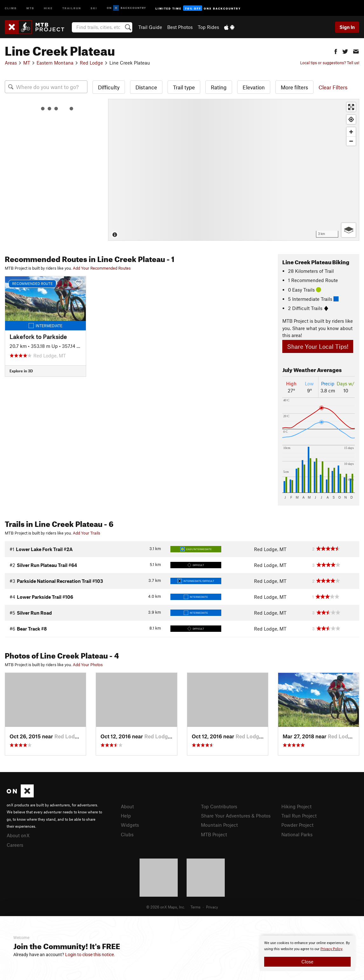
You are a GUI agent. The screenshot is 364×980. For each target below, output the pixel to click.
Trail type (184, 87)
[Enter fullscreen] (351, 107)
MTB (30, 8)
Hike (48, 8)
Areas (11, 63)
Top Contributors (219, 806)
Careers (15, 845)
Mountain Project (219, 825)
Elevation (254, 87)
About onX (18, 835)
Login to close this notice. (90, 955)
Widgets (130, 825)
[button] (336, 51)
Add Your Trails (86, 533)
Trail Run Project (299, 816)
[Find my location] (351, 119)
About (127, 806)
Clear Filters (333, 87)
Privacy (212, 907)
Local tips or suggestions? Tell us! (330, 63)
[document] (307, 953)
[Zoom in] (351, 132)
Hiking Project (296, 806)
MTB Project (214, 834)
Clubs (127, 834)
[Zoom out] (351, 141)
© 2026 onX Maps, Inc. (166, 907)
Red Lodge (91, 63)
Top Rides (208, 27)
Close (307, 962)
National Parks (297, 834)
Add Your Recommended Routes (102, 268)
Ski (94, 8)
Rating (219, 87)
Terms (196, 907)
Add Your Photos (88, 665)
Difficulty (109, 87)
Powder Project (297, 825)
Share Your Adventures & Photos (236, 816)
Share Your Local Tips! (318, 346)
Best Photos (180, 27)
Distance (146, 87)
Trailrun (72, 8)
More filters (294, 87)
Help (126, 816)
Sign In (347, 27)
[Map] (234, 170)
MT (27, 63)
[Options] (349, 230)
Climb (11, 8)
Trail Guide (150, 27)
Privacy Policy (331, 949)
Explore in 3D (21, 371)
